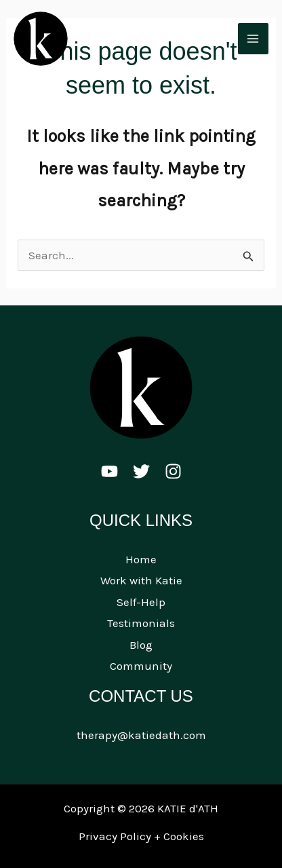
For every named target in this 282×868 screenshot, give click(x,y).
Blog (141, 645)
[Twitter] (141, 471)
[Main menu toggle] (254, 39)
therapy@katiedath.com (141, 735)
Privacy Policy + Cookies (141, 836)
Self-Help (141, 602)
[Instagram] (173, 471)
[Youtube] (109, 471)
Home (141, 559)
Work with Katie (141, 580)
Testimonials (141, 623)
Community (141, 666)
